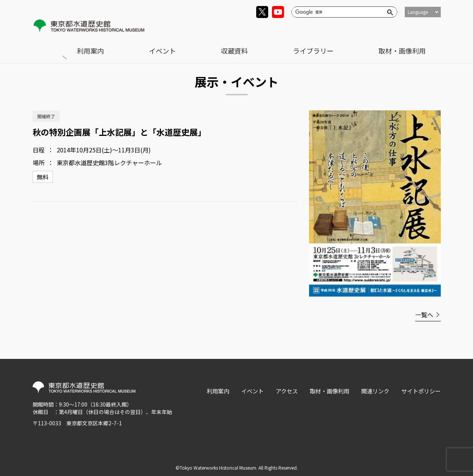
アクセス (287, 389)
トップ (49, 45)
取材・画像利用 (421, 29)
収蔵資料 (326, 29)
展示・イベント (87, 45)
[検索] (337, 12)
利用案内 (251, 29)
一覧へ (424, 313)
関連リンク (375, 389)
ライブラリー (369, 29)
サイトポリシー (421, 389)
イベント (289, 29)
